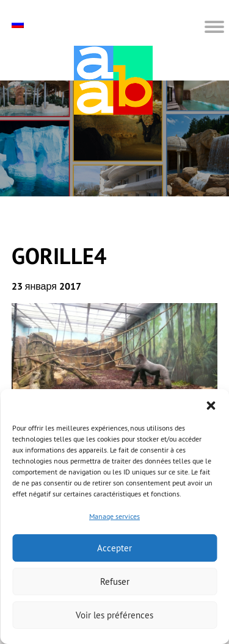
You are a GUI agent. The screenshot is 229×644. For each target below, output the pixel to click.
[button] (211, 404)
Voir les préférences (114, 615)
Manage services (114, 516)
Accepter (114, 548)
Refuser (115, 581)
